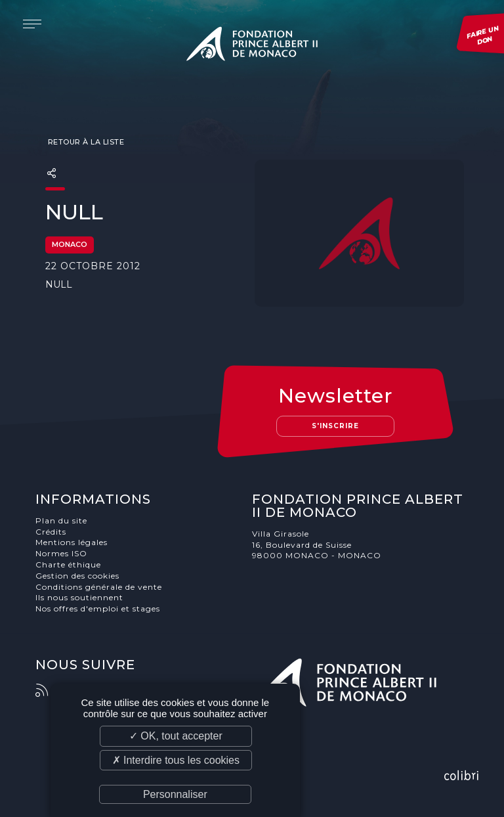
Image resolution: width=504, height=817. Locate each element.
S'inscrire (335, 426)
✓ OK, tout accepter (176, 736)
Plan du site (61, 520)
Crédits (51, 532)
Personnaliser (175, 794)
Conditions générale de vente (99, 587)
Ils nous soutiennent (79, 597)
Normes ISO (61, 553)
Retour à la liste (85, 142)
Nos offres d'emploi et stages (98, 608)
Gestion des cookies (77, 576)
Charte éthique (68, 564)
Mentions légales (72, 542)
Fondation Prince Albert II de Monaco (252, 46)
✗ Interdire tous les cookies (176, 760)
